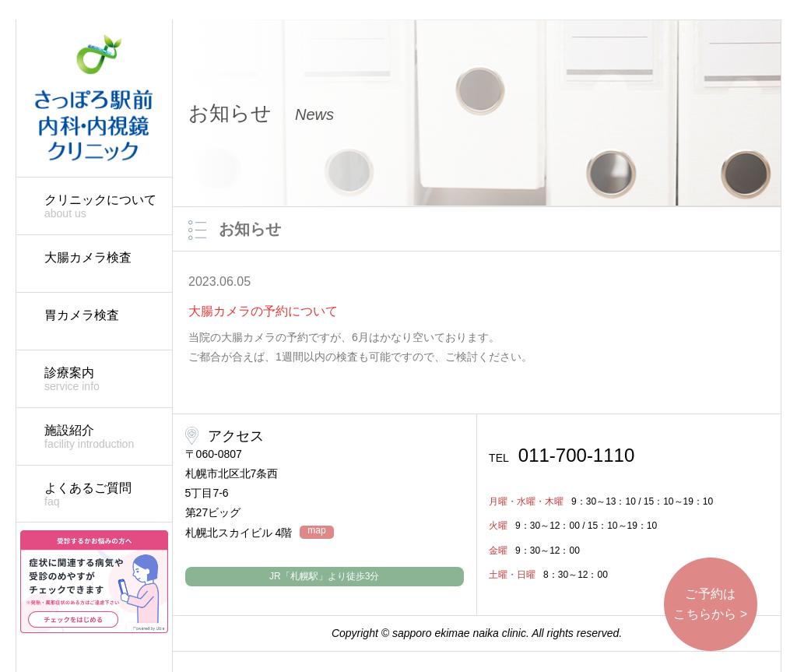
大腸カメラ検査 (88, 257)
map (316, 531)
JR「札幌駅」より (324, 576)
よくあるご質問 (100, 495)
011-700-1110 (562, 456)
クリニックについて (100, 207)
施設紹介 (100, 437)
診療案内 (100, 380)
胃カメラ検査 (82, 315)
